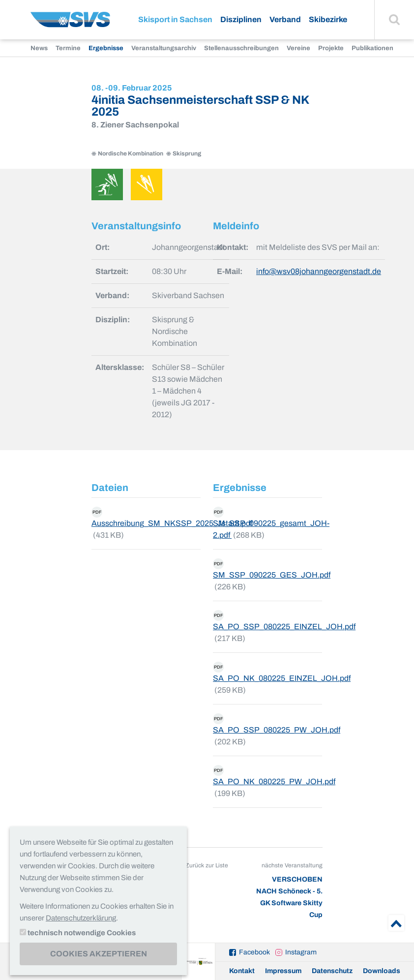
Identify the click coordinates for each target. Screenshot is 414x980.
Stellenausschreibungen (241, 48)
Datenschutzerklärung (81, 918)
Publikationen (372, 48)
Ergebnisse (106, 48)
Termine (68, 48)
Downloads (382, 971)
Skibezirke (328, 19)
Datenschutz (332, 971)
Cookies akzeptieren (99, 954)
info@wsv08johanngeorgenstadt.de (319, 271)
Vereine (298, 48)
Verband (285, 19)
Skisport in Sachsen (175, 19)
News (39, 48)
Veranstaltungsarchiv (164, 48)
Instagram (301, 952)
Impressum (283, 971)
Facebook (254, 952)
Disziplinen (241, 19)
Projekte (331, 48)
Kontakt (242, 971)
